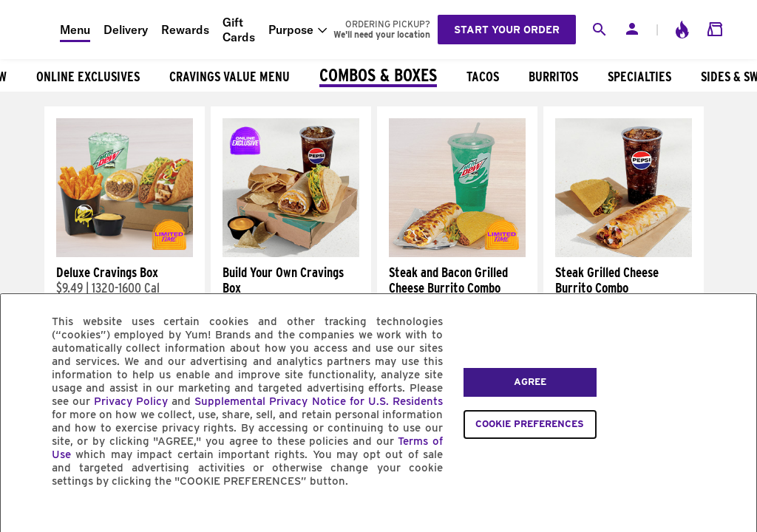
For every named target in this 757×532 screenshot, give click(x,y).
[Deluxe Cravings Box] (125, 253)
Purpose (291, 30)
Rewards (185, 30)
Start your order (507, 30)
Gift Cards (239, 30)
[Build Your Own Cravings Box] (291, 253)
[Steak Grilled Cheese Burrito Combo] (624, 253)
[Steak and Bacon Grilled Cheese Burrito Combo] (457, 253)
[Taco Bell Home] (30, 30)
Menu (75, 30)
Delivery (126, 30)
